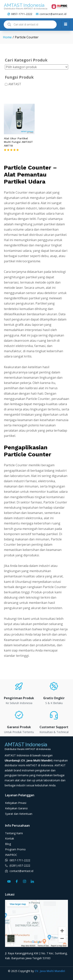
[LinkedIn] (32, 881)
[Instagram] (25, 881)
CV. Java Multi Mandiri (50, 971)
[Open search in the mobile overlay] (30, 25)
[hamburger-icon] (66, 24)
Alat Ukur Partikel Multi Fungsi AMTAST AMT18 (18, 142)
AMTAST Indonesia (24, 5)
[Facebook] (17, 881)
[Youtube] (9, 881)
